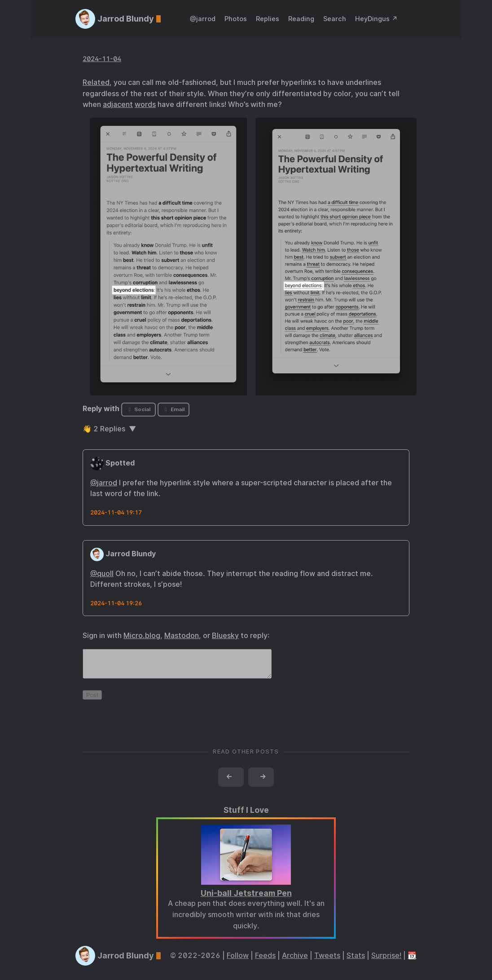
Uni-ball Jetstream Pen (246, 898)
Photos (236, 19)
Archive (295, 961)
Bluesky (225, 636)
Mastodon (182, 636)
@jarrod (203, 19)
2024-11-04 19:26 (116, 603)
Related (96, 82)
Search (335, 19)
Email (173, 409)
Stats (356, 961)
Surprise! (386, 961)
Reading (301, 19)
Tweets (327, 961)
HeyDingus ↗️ (376, 19)
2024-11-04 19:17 (116, 512)
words (145, 104)
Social (138, 409)
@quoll (102, 574)
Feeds (265, 961)
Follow (238, 961)
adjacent (118, 104)
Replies (268, 19)
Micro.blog (142, 636)
